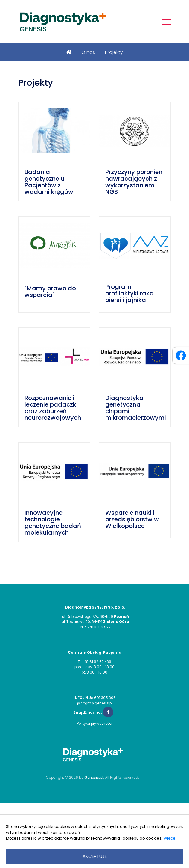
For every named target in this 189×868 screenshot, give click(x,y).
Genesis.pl (94, 777)
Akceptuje (95, 856)
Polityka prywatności (94, 724)
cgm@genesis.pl (98, 703)
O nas (88, 52)
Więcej (170, 838)
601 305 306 (105, 698)
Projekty (114, 52)
